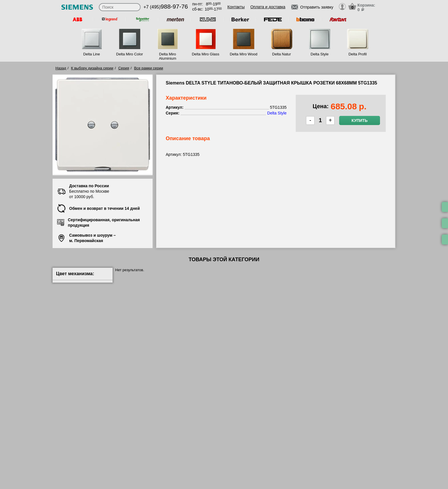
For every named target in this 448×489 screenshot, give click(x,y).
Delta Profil (358, 54)
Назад (61, 68)
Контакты (236, 7)
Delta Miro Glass (205, 54)
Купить (359, 120)
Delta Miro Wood (244, 54)
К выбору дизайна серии (92, 68)
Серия (124, 68)
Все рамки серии (148, 68)
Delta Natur (282, 54)
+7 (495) (166, 7)
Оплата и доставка (268, 7)
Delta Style (320, 54)
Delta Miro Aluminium (168, 56)
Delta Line (92, 54)
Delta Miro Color (130, 54)
